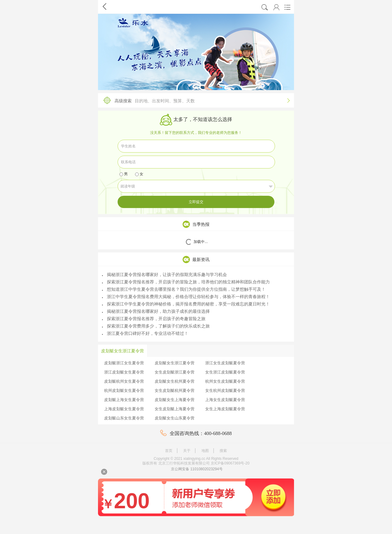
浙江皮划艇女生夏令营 (124, 372)
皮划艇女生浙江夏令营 (175, 363)
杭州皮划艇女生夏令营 (124, 390)
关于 (187, 451)
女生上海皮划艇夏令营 (225, 409)
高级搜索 (194, 100)
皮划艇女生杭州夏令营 (175, 381)
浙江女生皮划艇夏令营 (225, 363)
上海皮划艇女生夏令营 (124, 409)
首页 (169, 451)
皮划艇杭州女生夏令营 (124, 381)
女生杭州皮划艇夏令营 (225, 390)
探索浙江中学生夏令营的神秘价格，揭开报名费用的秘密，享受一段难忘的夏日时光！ (186, 304)
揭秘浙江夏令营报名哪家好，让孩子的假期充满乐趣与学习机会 (164, 275)
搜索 (223, 451)
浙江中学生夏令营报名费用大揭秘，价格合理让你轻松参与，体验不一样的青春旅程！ (186, 297)
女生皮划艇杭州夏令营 (175, 390)
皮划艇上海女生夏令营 (124, 400)
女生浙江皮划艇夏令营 (225, 372)
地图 (205, 451)
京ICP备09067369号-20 (230, 463)
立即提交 (196, 202)
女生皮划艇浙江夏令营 (175, 372)
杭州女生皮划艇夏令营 (225, 381)
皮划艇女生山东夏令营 (175, 418)
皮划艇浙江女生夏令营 (124, 363)
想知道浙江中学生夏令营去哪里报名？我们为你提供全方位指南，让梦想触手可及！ (184, 289)
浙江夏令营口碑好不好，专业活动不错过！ (145, 333)
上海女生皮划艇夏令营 (225, 400)
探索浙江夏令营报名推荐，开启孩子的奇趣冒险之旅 (154, 319)
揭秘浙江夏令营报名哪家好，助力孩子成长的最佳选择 (156, 311)
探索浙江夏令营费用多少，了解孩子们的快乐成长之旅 (156, 326)
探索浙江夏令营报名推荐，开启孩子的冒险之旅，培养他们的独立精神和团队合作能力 (186, 282)
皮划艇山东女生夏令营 (124, 418)
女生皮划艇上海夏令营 (175, 409)
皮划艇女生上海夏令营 (175, 400)
